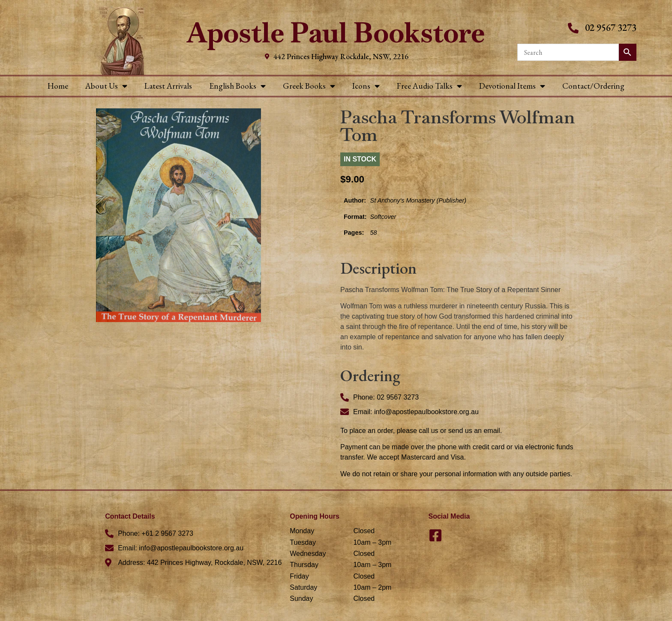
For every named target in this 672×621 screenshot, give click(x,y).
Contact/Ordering (593, 86)
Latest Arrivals (168, 86)
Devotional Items (512, 86)
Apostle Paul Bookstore (336, 33)
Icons (366, 86)
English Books (237, 86)
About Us (106, 86)
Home (58, 86)
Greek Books (309, 86)
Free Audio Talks (429, 86)
